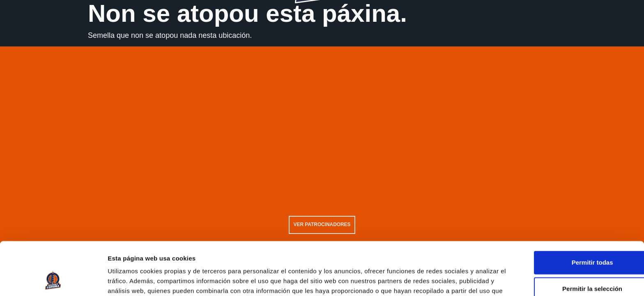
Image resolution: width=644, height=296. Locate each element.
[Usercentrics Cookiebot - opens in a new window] (53, 280)
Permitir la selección (575, 241)
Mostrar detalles (445, 280)
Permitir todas (576, 215)
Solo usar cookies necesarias (575, 267)
